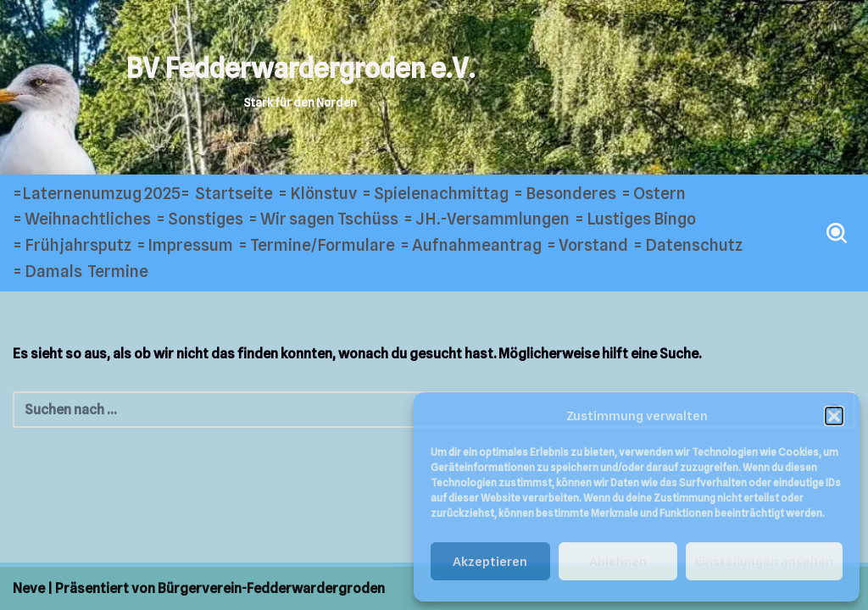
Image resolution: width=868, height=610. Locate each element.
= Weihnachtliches (82, 219)
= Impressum (185, 245)
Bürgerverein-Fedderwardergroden (271, 588)
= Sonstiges (200, 219)
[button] (834, 416)
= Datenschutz (688, 245)
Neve (29, 588)
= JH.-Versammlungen (487, 219)
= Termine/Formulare (317, 245)
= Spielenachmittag (435, 194)
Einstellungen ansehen (764, 562)
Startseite (234, 194)
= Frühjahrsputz (72, 245)
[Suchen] (837, 233)
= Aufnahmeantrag (471, 245)
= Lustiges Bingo (635, 219)
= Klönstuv (317, 194)
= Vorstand (587, 245)
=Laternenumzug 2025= (101, 194)
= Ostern (654, 194)
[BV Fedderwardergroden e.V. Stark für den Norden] (300, 80)
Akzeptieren (490, 562)
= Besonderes (565, 194)
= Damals (47, 272)
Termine (118, 272)
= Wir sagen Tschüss (323, 219)
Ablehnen (618, 562)
